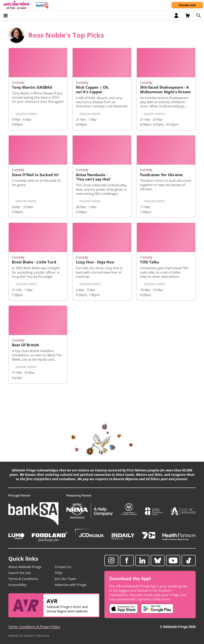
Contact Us (63, 567)
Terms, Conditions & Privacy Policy (34, 627)
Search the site (20, 573)
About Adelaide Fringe (25, 567)
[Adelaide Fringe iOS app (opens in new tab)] (124, 609)
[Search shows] (198, 16)
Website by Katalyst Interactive (29, 636)
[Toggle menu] (5, 16)
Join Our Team (65, 579)
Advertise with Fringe (71, 585)
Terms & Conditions (23, 579)
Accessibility (17, 585)
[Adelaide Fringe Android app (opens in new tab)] (157, 609)
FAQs (59, 573)
